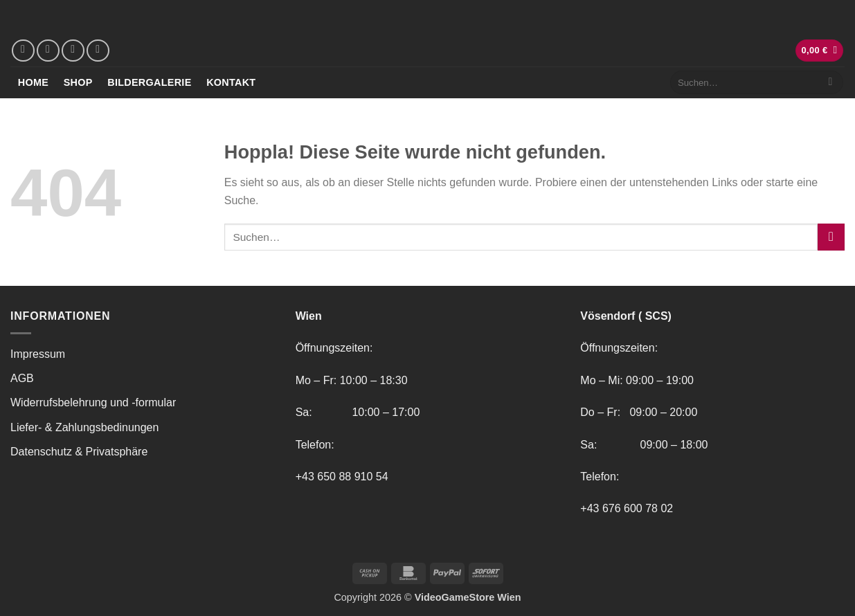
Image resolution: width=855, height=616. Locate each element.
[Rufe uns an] (98, 51)
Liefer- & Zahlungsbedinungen (84, 427)
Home (33, 82)
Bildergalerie (149, 82)
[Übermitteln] (830, 82)
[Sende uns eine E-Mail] (73, 51)
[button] (820, 51)
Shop (78, 82)
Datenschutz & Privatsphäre (79, 452)
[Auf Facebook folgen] (23, 51)
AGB (22, 378)
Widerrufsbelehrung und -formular (93, 402)
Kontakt (231, 82)
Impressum (38, 354)
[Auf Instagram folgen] (48, 51)
